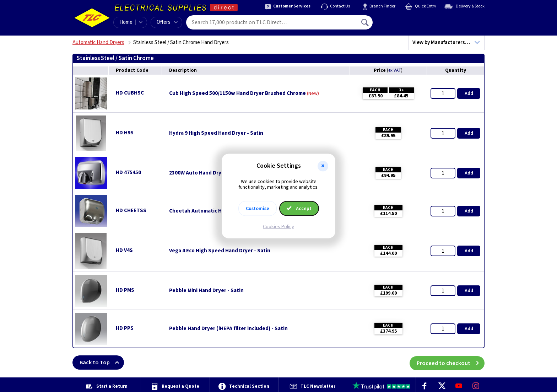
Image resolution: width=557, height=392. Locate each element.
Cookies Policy (278, 227)
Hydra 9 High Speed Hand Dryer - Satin (216, 133)
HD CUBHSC (130, 93)
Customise (258, 209)
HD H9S (125, 133)
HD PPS (125, 328)
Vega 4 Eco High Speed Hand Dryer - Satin (220, 251)
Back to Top (102, 363)
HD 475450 (128, 173)
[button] (323, 166)
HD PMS (125, 290)
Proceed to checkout (451, 363)
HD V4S (124, 250)
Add (469, 93)
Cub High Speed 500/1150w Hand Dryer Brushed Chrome (237, 93)
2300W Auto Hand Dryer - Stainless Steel (219, 173)
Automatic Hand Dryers (98, 42)
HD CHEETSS (131, 211)
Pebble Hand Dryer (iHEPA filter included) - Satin (228, 329)
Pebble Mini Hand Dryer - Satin (206, 291)
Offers (167, 22)
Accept (299, 209)
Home (126, 22)
